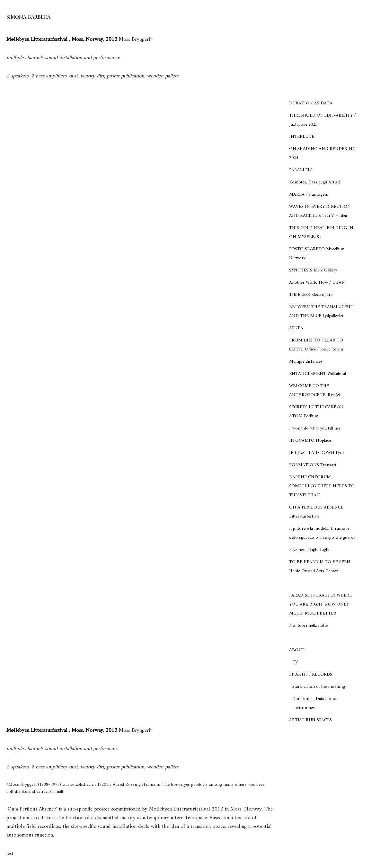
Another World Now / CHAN (317, 283)
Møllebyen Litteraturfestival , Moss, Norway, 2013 (63, 40)
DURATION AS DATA (311, 103)
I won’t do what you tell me (315, 428)
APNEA (296, 328)
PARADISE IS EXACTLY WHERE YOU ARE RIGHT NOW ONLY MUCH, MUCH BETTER (320, 604)
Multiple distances (306, 362)
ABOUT (297, 650)
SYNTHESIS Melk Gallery (313, 270)
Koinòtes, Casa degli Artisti (315, 182)
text (10, 854)
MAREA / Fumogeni (309, 195)
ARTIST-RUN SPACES (310, 720)
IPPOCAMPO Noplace (310, 441)
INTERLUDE (302, 137)
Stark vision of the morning (319, 687)
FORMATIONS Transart (313, 465)
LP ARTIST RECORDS (311, 674)
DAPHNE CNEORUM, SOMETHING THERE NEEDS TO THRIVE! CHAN (322, 486)
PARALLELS (301, 170)
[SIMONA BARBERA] (28, 18)
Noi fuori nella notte (308, 626)
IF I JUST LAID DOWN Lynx (317, 453)
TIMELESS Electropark (311, 295)
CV (295, 662)
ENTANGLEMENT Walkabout (318, 374)
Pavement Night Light (309, 550)
